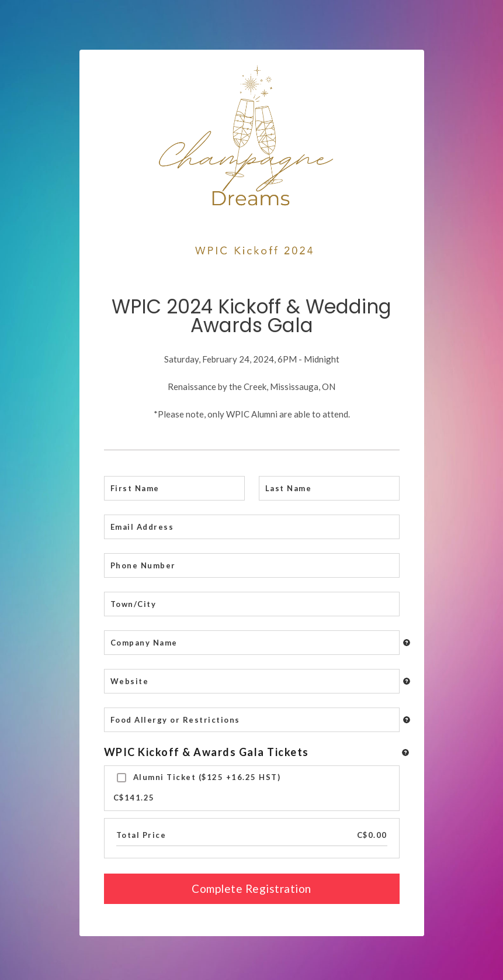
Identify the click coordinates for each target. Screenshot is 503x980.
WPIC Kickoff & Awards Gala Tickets (207, 752)
